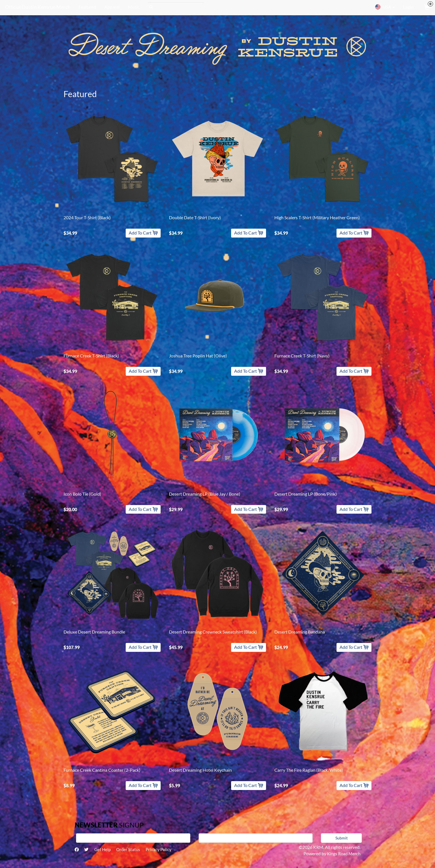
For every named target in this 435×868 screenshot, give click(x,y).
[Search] (175, 7)
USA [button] (385, 7)
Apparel (111, 7)
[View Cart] (426, 7)
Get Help (105, 850)
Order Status (132, 850)
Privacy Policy (164, 850)
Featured (87, 7)
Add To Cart (143, 233)
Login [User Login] (408, 7)
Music (133, 7)
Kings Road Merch (343, 853)
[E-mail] (256, 838)
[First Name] (133, 838)
